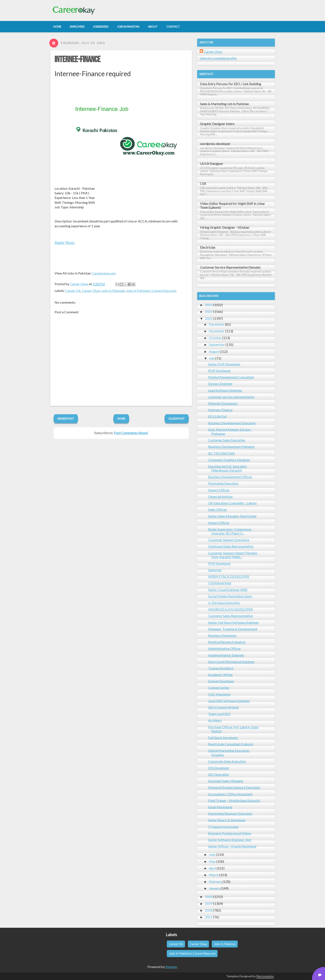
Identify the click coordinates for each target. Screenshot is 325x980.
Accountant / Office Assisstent (230, 794)
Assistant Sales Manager (226, 781)
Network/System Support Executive (234, 787)
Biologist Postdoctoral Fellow (230, 833)
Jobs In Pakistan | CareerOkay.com (151, 291)
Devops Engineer (220, 384)
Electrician (208, 247)
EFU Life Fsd (217, 416)
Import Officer (219, 490)
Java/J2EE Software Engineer (229, 701)
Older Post (177, 419)
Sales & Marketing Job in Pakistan (224, 104)
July (212, 358)
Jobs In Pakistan (113, 291)
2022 (209, 312)
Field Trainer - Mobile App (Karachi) (234, 800)
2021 (209, 318)
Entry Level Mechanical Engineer (231, 662)
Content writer (219, 688)
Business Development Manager (231, 446)
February (215, 881)
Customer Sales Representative (230, 616)
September (217, 344)
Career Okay (91, 291)
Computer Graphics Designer (229, 460)
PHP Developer (219, 370)
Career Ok (73, 291)
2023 (209, 305)
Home (121, 419)
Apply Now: (65, 242)
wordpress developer (215, 144)
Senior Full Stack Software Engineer (234, 622)
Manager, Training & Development (233, 629)
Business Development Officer (230, 477)
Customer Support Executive (229, 540)
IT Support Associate (223, 827)
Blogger (171, 967)
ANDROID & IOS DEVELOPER (230, 609)
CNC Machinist (219, 694)
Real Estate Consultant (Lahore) (231, 744)
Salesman (215, 570)
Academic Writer (221, 675)
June (212, 854)
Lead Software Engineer (225, 390)
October (215, 338)
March (214, 875)
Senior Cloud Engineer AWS (228, 590)
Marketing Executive (223, 483)
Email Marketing (220, 807)
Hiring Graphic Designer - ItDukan (225, 227)
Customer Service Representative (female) (230, 267)
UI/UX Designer (211, 164)
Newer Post (66, 419)
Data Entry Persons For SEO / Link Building (231, 84)
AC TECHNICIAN (221, 453)
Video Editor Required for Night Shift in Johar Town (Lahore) (232, 205)
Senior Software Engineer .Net (230, 840)
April (213, 868)
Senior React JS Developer (227, 820)
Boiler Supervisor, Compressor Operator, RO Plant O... (230, 531)
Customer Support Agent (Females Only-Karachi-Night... (233, 555)
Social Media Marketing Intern (230, 596)
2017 (209, 917)
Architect (215, 720)
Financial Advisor (221, 496)
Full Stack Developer (223, 738)
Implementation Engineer (226, 655)
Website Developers (223, 403)
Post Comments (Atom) (131, 433)
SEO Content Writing (223, 707)
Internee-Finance (78, 60)
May (212, 861)
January (215, 888)
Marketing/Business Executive (230, 813)
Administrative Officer (224, 648)
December (217, 324)
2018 (209, 910)
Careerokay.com (104, 273)
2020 (209, 897)
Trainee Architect (221, 668)
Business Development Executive (232, 423)
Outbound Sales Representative (231, 546)
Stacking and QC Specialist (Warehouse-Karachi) (227, 468)
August (214, 351)
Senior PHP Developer (224, 364)
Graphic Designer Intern (217, 124)
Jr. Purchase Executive (224, 603)
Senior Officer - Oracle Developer (232, 846)
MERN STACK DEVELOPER (229, 576)
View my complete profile (218, 58)
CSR (203, 184)
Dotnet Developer (221, 681)
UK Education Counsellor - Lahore (232, 503)
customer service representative (231, 397)
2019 (209, 904)
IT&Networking (220, 583)
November (217, 331)
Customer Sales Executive (227, 440)
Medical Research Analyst (227, 642)
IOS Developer (219, 768)
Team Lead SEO (219, 714)
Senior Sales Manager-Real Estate (232, 516)
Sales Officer (217, 509)
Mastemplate (265, 976)
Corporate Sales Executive (227, 761)
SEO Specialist (219, 774)
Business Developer (222, 635)
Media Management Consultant (231, 377)
